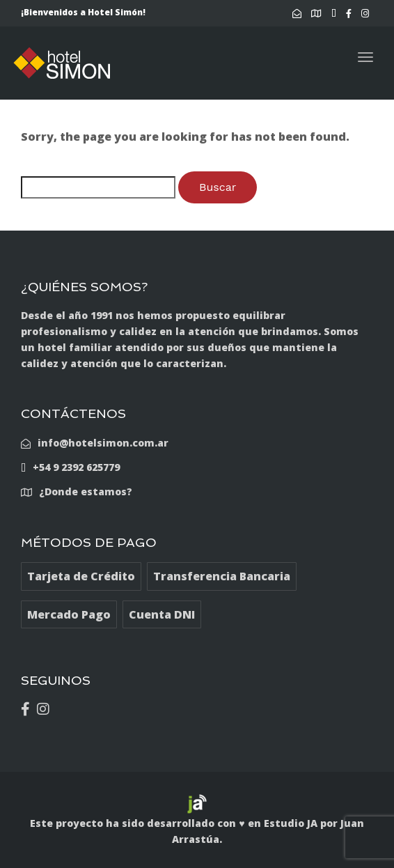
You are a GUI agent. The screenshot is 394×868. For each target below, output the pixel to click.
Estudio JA (291, 823)
